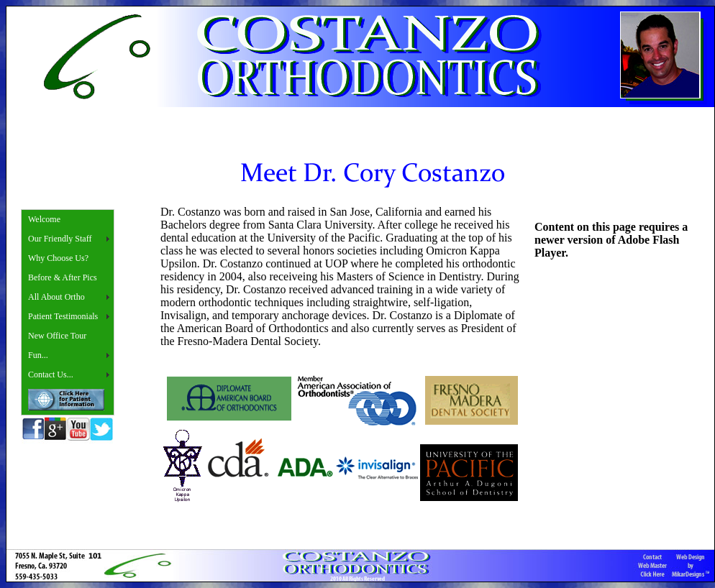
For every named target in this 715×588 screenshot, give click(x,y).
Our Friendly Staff (60, 239)
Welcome (44, 219)
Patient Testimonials (63, 316)
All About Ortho (56, 297)
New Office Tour (57, 336)
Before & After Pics (63, 277)
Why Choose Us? (58, 258)
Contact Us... (51, 375)
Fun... (38, 355)
